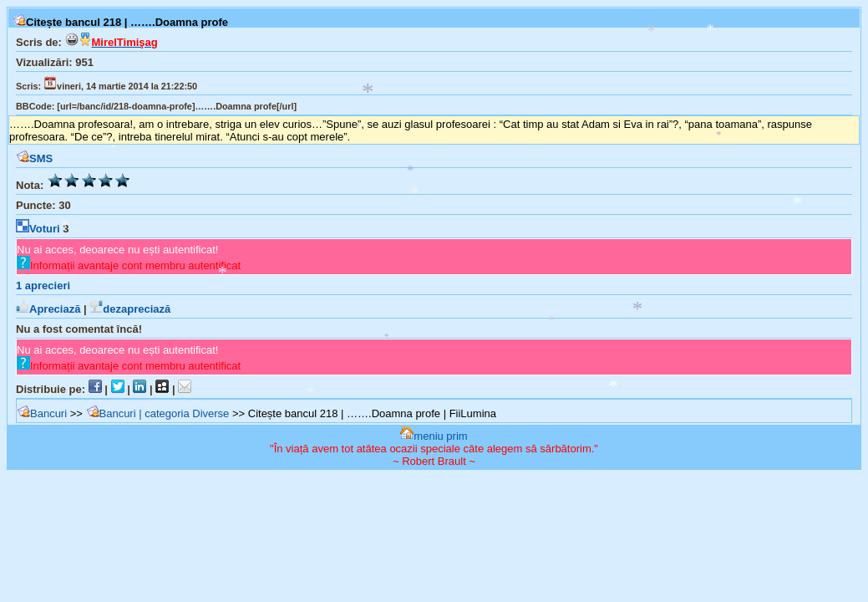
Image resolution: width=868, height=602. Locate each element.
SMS (34, 158)
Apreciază (48, 309)
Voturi (38, 229)
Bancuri (42, 413)
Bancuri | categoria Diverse (158, 413)
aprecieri (43, 286)
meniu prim (434, 436)
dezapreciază (130, 309)
